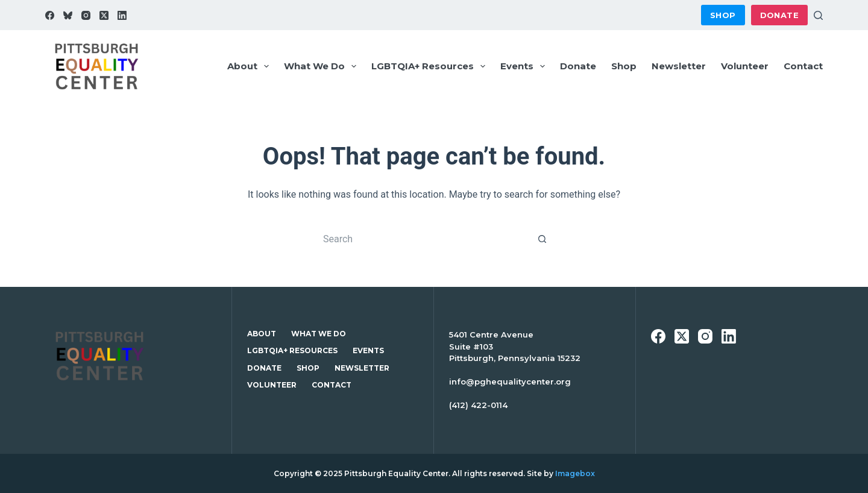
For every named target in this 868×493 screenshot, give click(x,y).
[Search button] (542, 239)
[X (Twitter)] (104, 15)
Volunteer (745, 66)
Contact (803, 66)
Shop (723, 15)
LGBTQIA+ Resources (431, 66)
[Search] (818, 15)
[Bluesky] (68, 15)
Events (525, 66)
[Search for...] (422, 239)
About (250, 66)
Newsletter (679, 66)
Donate (779, 15)
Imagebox (575, 473)
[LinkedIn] (122, 15)
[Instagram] (86, 15)
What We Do (322, 66)
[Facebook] (50, 15)
